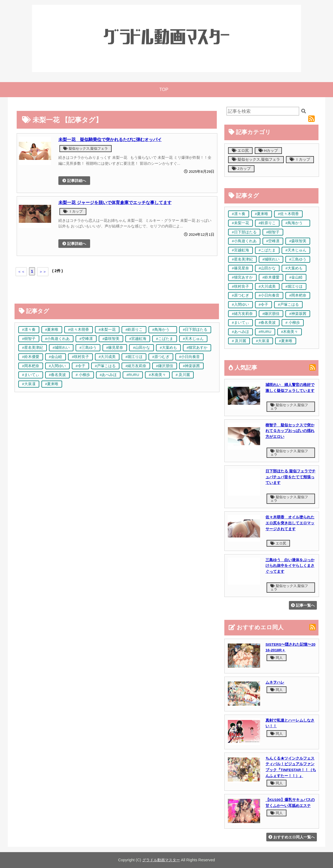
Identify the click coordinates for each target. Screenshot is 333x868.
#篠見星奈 (115, 348)
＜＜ (21, 272)
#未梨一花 (107, 330)
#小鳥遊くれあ (58, 339)
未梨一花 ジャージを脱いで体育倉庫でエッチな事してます (115, 202)
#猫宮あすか (197, 348)
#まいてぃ (31, 375)
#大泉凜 (29, 384)
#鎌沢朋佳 (165, 366)
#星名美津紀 (33, 348)
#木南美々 (157, 375)
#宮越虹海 (138, 339)
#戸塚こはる (105, 366)
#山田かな (141, 348)
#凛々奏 (29, 330)
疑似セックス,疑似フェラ (86, 148)
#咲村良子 (80, 357)
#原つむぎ (161, 357)
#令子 (80, 366)
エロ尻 (240, 151)
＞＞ (43, 272)
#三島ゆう (88, 348)
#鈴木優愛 (31, 357)
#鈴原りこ (134, 330)
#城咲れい (61, 348)
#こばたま (165, 339)
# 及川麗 (183, 375)
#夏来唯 (52, 330)
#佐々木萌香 (79, 330)
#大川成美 (107, 357)
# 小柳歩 (83, 375)
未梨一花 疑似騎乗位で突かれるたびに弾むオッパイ (110, 139)
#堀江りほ (134, 357)
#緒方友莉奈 (136, 366)
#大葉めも (168, 348)
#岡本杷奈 (31, 366)
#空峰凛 (86, 339)
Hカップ (268, 151)
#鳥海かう (163, 330)
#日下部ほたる (195, 330)
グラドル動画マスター (161, 860)
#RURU (133, 375)
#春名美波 (58, 375)
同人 (277, 658)
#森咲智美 (111, 339)
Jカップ (241, 169)
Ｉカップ (73, 211)
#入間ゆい (58, 366)
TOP (164, 89)
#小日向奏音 (190, 357)
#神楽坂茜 (192, 366)
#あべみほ (108, 375)
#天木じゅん (193, 339)
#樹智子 (29, 339)
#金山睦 (56, 357)
